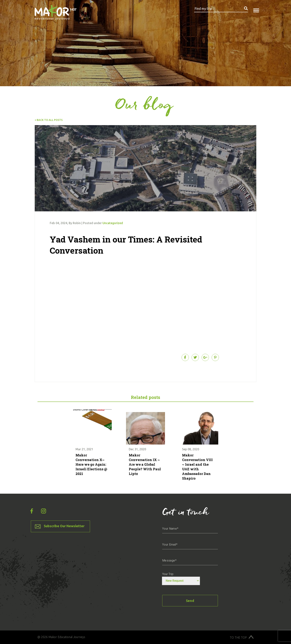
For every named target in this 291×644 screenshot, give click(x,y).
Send (190, 601)
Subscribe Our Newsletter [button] (64, 526)
